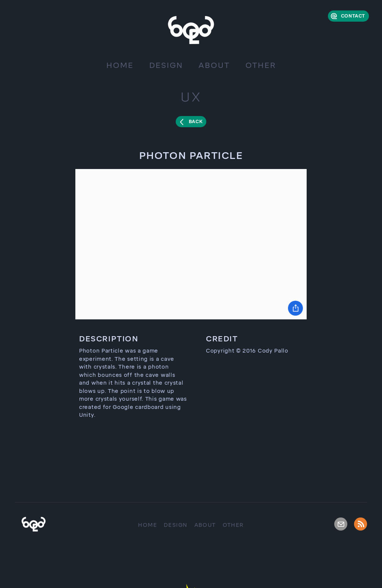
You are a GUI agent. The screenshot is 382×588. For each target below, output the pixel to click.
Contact (353, 16)
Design (166, 65)
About (214, 65)
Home (120, 65)
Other (261, 65)
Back (196, 122)
